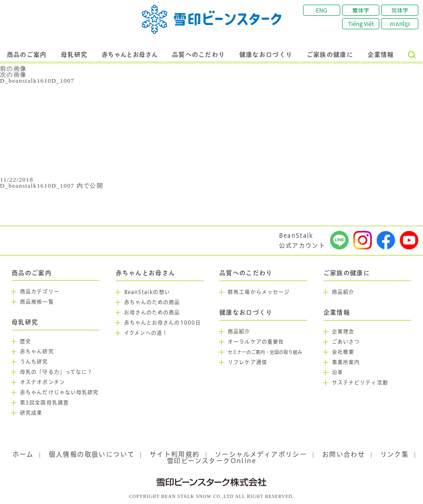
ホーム (23, 454)
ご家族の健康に (330, 55)
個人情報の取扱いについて (92, 454)
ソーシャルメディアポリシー (261, 454)
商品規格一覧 (37, 302)
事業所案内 (346, 362)
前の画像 (13, 69)
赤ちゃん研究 (37, 352)
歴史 (26, 341)
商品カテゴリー (40, 292)
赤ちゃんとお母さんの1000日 (163, 323)
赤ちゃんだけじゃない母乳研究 (59, 393)
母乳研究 (74, 55)
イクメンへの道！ (146, 333)
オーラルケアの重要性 (256, 342)
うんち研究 (34, 362)
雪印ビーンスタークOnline (211, 461)
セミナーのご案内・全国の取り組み (265, 352)
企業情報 (381, 55)
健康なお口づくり (266, 55)
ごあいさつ (346, 342)
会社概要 (343, 352)
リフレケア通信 (248, 362)
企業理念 (343, 332)
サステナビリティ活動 (360, 383)
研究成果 (31, 413)
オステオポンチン (43, 382)
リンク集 (395, 454)
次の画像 (13, 75)
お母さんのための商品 (152, 313)
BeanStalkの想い (147, 292)
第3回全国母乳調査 (44, 403)
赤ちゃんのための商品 (152, 302)
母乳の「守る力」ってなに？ (56, 372)
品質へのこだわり (198, 55)
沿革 (337, 373)
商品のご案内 (27, 55)
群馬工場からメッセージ (259, 292)
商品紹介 (239, 332)
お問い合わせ (344, 454)
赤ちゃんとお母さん (130, 55)
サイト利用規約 (175, 454)
